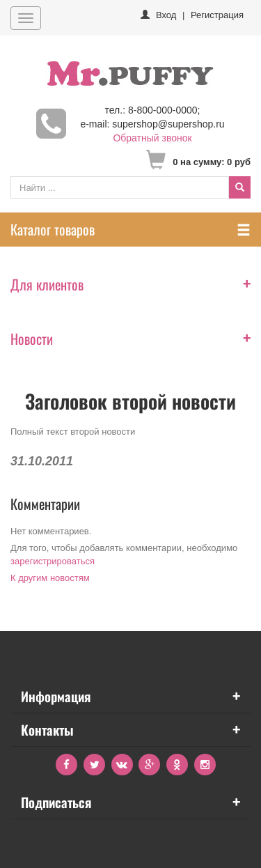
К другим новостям (50, 578)
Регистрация (217, 15)
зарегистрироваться (53, 561)
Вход (166, 15)
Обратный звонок (152, 138)
